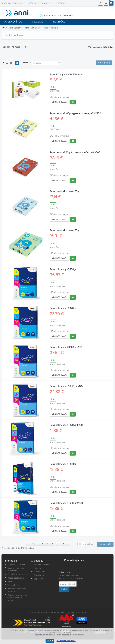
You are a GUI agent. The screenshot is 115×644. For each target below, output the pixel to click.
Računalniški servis (12, 3)
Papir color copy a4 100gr (63, 464)
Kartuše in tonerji (33, 28)
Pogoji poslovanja (16, 578)
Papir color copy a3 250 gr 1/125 (66, 386)
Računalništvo (15, 28)
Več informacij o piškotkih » (66, 641)
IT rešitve (60, 3)
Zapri (50, 641)
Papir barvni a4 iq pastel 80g (64, 191)
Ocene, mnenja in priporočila (16, 569)
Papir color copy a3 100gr (63, 269)
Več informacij (60, 102)
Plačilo (10, 582)
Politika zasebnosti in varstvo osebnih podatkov (17, 598)
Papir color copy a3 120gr (63, 308)
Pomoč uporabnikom (17, 574)
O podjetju (39, 575)
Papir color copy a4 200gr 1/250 (66, 503)
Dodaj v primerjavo (61, 97)
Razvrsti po (26, 63)
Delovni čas (39, 572)
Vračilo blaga (13, 585)
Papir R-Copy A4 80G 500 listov (66, 75)
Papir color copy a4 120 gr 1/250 (66, 425)
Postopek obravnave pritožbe (17, 590)
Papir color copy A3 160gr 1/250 (66, 347)
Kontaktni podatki (42, 564)
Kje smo (38, 568)
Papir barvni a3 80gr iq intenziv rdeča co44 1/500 (75, 153)
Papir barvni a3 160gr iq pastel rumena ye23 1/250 (75, 114)
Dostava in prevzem (17, 564)
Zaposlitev (39, 579)
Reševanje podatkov (39, 3)
